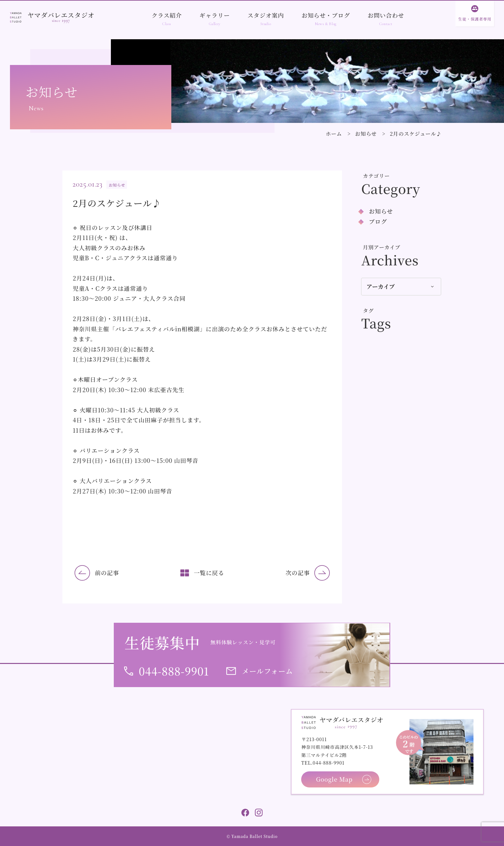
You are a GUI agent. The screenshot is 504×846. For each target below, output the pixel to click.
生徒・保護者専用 (475, 19)
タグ (368, 311)
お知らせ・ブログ (326, 15)
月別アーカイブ (382, 247)
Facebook (245, 813)
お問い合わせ (386, 15)
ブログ (378, 221)
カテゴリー (376, 176)
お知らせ (366, 134)
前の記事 (107, 573)
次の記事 (298, 573)
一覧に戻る (209, 573)
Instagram (259, 813)
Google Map (334, 779)
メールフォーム (268, 671)
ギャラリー (215, 15)
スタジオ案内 (266, 15)
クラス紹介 (167, 15)
